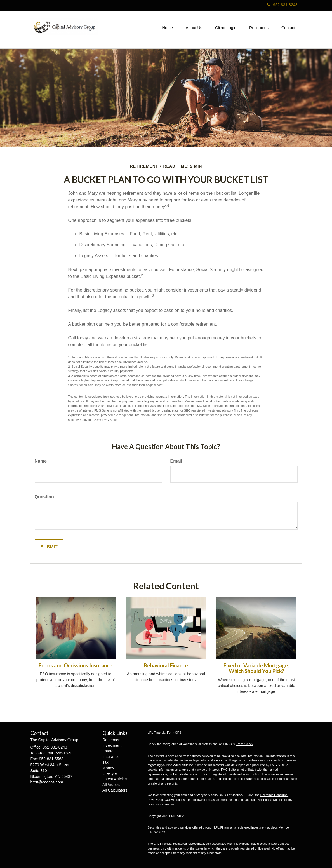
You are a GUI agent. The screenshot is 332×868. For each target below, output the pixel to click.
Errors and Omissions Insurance (76, 665)
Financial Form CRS (168, 733)
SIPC (161, 832)
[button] (194, 28)
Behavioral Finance (166, 665)
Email (176, 461)
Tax (105, 762)
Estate (108, 751)
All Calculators (115, 790)
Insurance (111, 757)
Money (108, 768)
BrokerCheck (244, 744)
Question (44, 497)
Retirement (112, 740)
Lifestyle (110, 773)
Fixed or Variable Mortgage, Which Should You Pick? (256, 668)
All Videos (111, 785)
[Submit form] (49, 547)
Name (41, 461)
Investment (112, 745)
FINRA (152, 832)
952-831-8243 (282, 5)
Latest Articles (115, 779)
